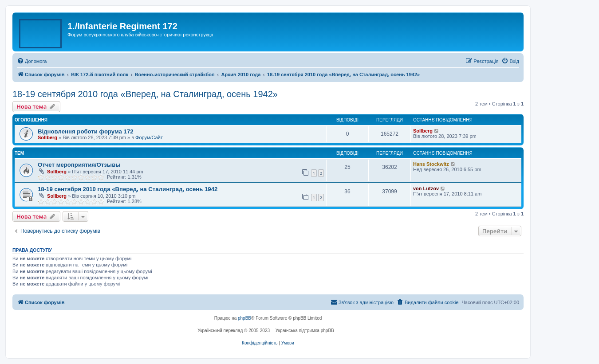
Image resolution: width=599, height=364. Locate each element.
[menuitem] (32, 61)
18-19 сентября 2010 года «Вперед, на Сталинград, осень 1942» (145, 94)
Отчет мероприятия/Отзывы (79, 165)
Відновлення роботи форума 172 (86, 131)
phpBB (244, 318)
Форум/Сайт (149, 137)
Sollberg (47, 137)
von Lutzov (426, 188)
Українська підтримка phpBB (305, 331)
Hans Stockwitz (431, 164)
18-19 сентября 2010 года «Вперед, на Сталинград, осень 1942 (128, 189)
